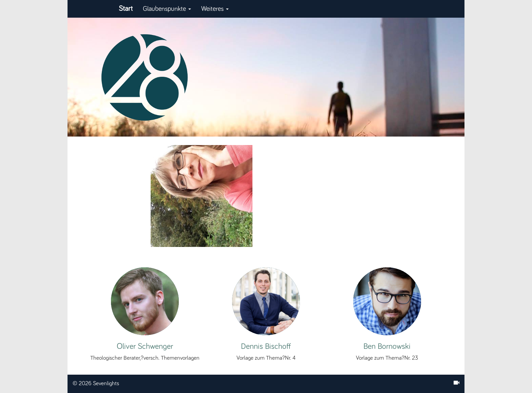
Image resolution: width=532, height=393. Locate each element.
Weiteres (215, 9)
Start (126, 9)
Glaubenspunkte (167, 9)
